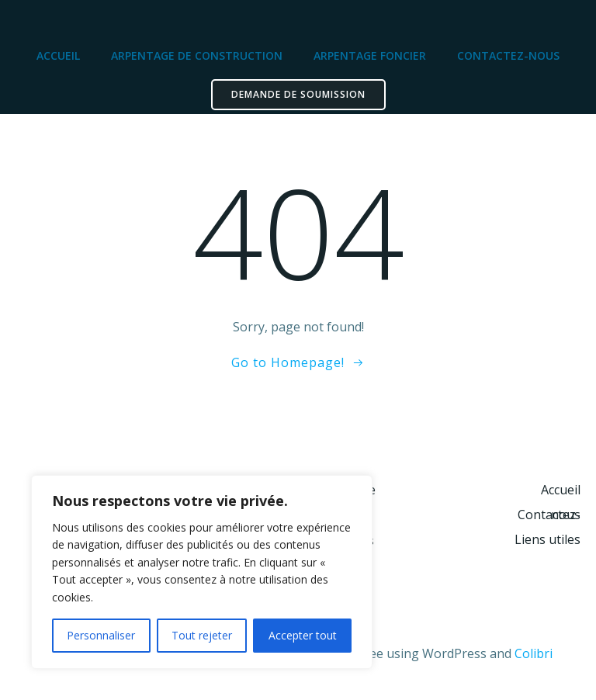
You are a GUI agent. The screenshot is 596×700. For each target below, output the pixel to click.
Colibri (534, 653)
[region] (202, 572)
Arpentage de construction (197, 55)
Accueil (58, 55)
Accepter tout (303, 635)
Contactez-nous (508, 55)
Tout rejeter (202, 635)
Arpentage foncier (370, 55)
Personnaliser (101, 635)
